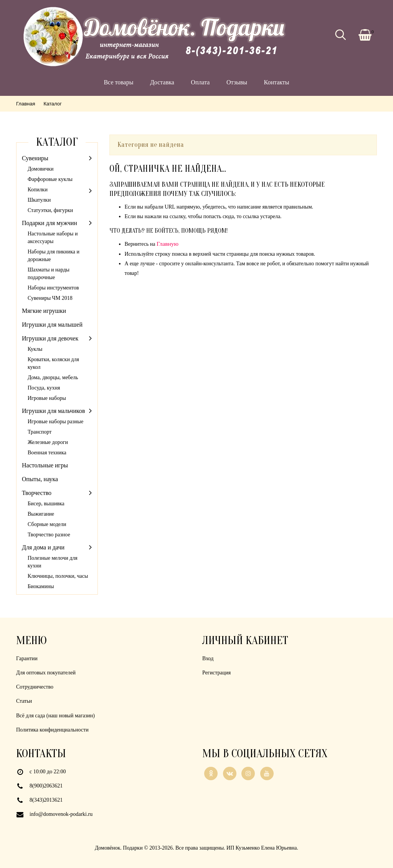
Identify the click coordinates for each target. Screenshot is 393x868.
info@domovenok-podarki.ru (61, 814)
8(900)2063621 (46, 786)
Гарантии (27, 658)
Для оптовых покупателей (46, 673)
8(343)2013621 (46, 800)
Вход (208, 658)
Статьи (24, 701)
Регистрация (216, 673)
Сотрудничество (35, 687)
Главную (168, 244)
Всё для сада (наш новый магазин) (55, 716)
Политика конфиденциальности (52, 730)
